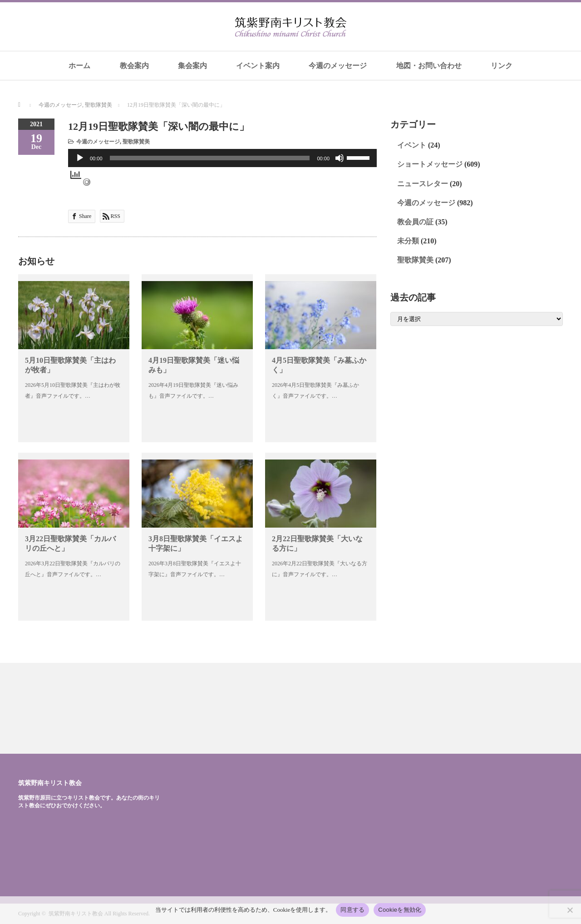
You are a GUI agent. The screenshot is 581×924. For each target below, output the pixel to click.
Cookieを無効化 (400, 910)
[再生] (80, 158)
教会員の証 (415, 222)
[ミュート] (340, 158)
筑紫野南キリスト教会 (50, 783)
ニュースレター (423, 184)
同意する (352, 910)
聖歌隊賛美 (136, 142)
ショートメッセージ (430, 164)
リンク (502, 66)
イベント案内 (258, 66)
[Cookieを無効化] (570, 910)
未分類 (408, 241)
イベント (412, 145)
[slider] (210, 158)
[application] (222, 158)
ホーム (79, 66)
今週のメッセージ (338, 66)
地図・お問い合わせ (429, 66)
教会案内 (134, 66)
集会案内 (192, 66)
